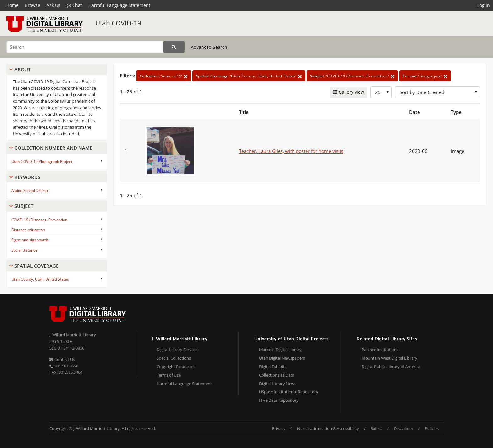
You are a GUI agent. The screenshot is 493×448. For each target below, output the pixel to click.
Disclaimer (404, 428)
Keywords (27, 177)
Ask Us (53, 5)
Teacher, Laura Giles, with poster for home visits (291, 151)
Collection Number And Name (53, 148)
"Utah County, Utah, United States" (249, 76)
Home (12, 5)
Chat (74, 5)
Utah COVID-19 (118, 23)
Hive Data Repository (279, 400)
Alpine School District (30, 190)
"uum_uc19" (164, 76)
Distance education (28, 230)
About (22, 70)
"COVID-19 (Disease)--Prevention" (352, 76)
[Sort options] (438, 92)
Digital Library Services (177, 350)
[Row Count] (381, 92)
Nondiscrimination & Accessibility (328, 428)
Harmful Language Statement (119, 5)
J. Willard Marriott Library (73, 335)
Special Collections (174, 358)
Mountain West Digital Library (389, 358)
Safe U (377, 428)
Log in (484, 5)
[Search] (85, 47)
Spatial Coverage (36, 266)
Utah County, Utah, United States (40, 279)
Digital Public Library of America (391, 367)
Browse (33, 5)
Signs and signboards (30, 240)
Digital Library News (278, 384)
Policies (432, 428)
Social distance (24, 250)
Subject (24, 206)
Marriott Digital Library (280, 350)
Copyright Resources (176, 367)
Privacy (279, 428)
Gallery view (351, 92)
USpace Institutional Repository (289, 392)
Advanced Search (209, 47)
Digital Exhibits (273, 367)
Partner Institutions (380, 350)
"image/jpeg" (425, 76)
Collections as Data (277, 375)
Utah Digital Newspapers (282, 358)
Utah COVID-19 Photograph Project (42, 162)
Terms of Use (169, 375)
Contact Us (62, 359)
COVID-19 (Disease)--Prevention (39, 220)
